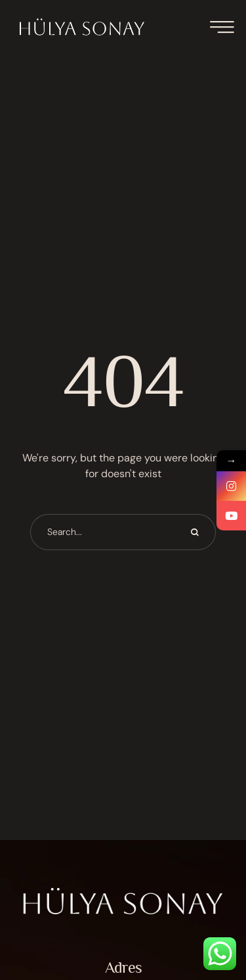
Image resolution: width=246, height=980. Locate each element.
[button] (210, 922)
